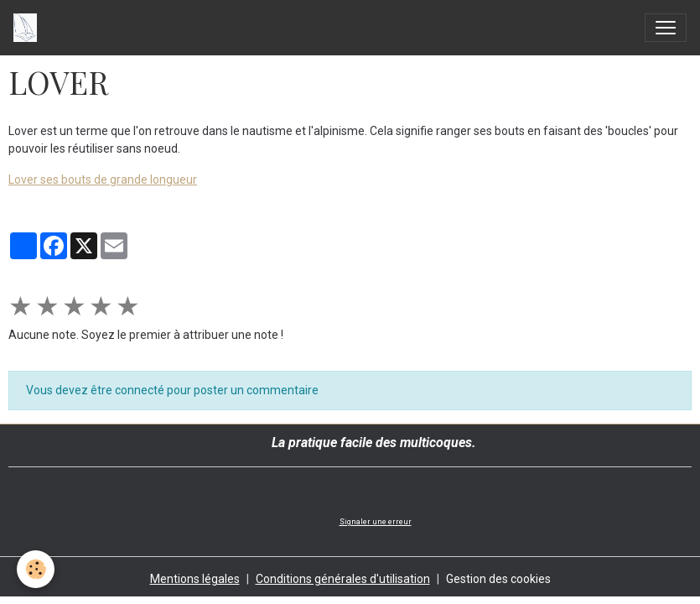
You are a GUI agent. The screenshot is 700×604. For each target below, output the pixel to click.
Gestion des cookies (498, 579)
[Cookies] (36, 569)
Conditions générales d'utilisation (343, 579)
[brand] (29, 28)
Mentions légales (195, 579)
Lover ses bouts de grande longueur (103, 180)
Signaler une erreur (376, 522)
